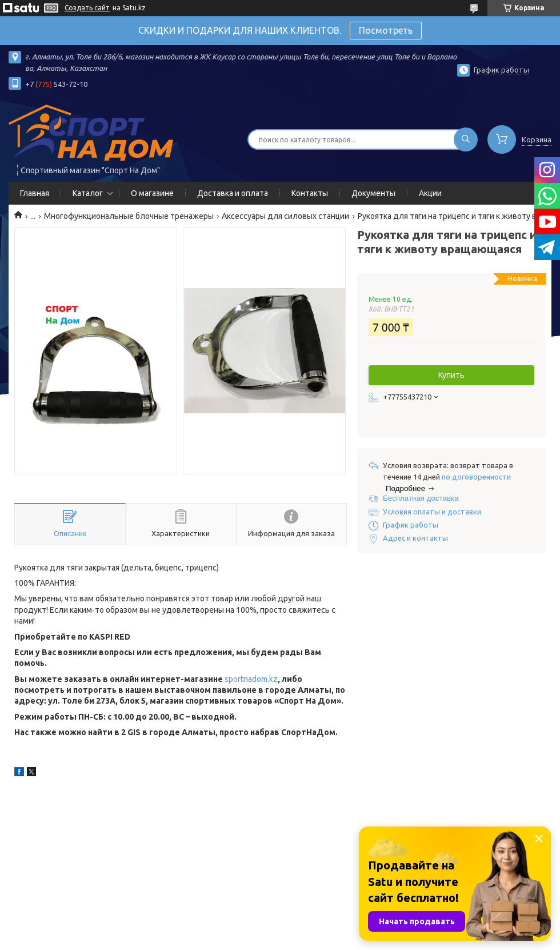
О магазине (152, 193)
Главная (35, 193)
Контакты (310, 193)
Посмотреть (386, 30)
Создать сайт (87, 8)
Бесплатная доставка (421, 498)
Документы (373, 193)
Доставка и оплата (233, 193)
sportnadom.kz (251, 679)
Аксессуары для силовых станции (285, 216)
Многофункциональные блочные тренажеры (129, 216)
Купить (451, 375)
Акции (430, 193)
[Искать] (466, 139)
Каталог (88, 193)
